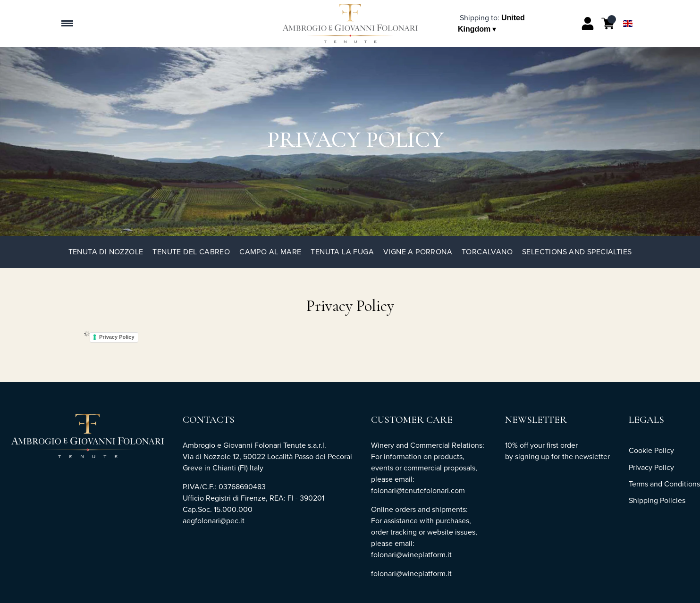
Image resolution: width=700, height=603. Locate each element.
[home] (350, 24)
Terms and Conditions (664, 484)
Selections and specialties (577, 252)
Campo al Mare (270, 252)
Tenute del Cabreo (191, 252)
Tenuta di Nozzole (106, 252)
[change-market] (491, 23)
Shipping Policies (657, 500)
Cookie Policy (651, 450)
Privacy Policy (117, 337)
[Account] (588, 24)
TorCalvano (487, 252)
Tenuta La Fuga (342, 252)
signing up (532, 456)
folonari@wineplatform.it (411, 574)
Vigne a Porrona (418, 252)
